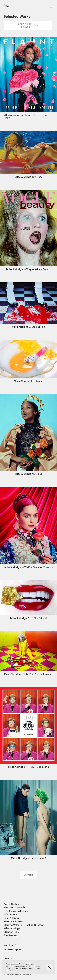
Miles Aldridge (12, 929)
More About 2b (10, 945)
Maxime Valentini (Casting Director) (24, 925)
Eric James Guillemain (16, 911)
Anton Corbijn (12, 904)
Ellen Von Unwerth (14, 908)
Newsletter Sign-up (12, 950)
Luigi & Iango (11, 918)
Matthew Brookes (14, 922)
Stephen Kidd (11, 932)
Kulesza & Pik (11, 915)
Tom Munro (10, 936)
